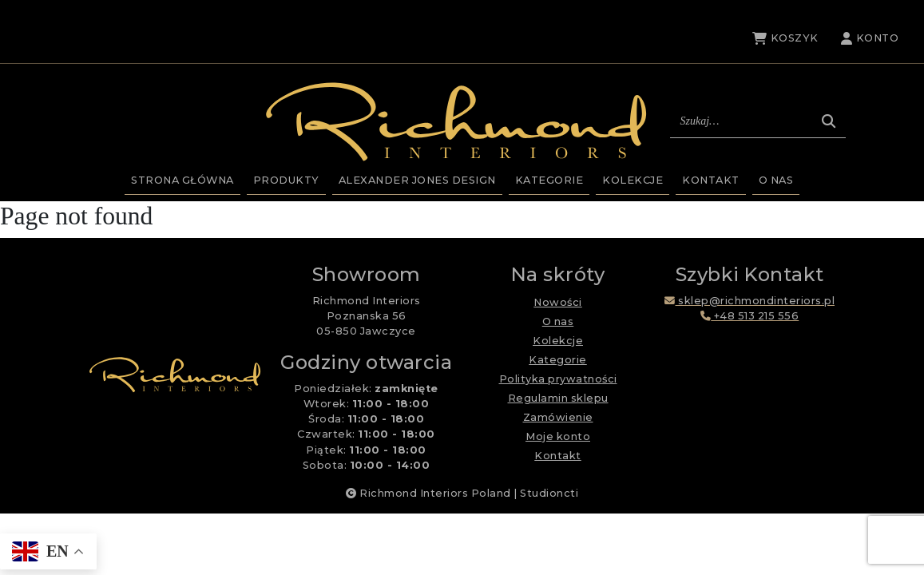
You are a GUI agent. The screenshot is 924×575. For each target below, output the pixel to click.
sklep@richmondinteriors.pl (750, 301)
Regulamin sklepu (558, 398)
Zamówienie (558, 417)
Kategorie (549, 180)
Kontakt (711, 180)
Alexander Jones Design (417, 180)
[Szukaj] (829, 121)
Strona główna (182, 180)
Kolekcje (633, 180)
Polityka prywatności (558, 379)
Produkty (286, 180)
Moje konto (558, 436)
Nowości (558, 302)
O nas (776, 180)
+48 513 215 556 (750, 316)
